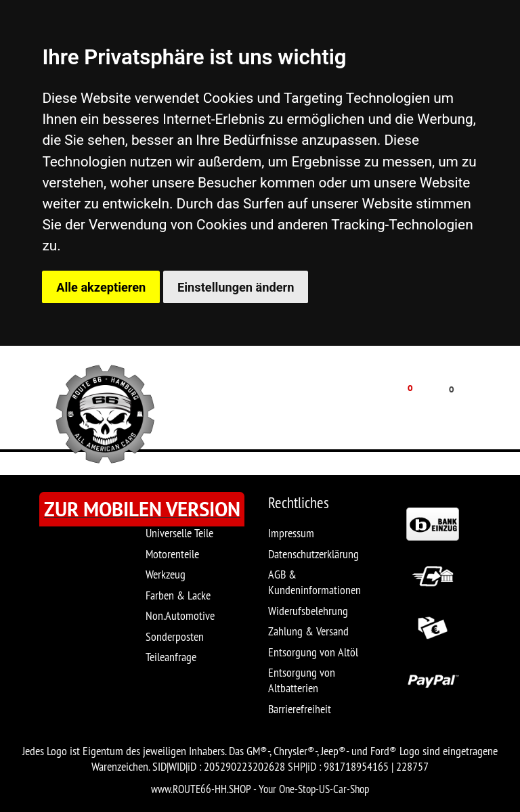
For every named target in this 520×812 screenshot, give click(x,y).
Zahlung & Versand (308, 631)
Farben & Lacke (178, 595)
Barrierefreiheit (300, 709)
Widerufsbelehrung (308, 611)
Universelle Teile (179, 533)
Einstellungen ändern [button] (236, 287)
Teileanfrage (171, 657)
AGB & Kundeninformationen (315, 582)
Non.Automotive (180, 615)
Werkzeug (166, 574)
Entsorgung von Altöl (313, 652)
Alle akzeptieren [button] (101, 287)
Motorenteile (172, 554)
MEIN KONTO (308, 410)
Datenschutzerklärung (313, 554)
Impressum (291, 533)
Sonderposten (175, 636)
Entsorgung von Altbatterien (302, 680)
